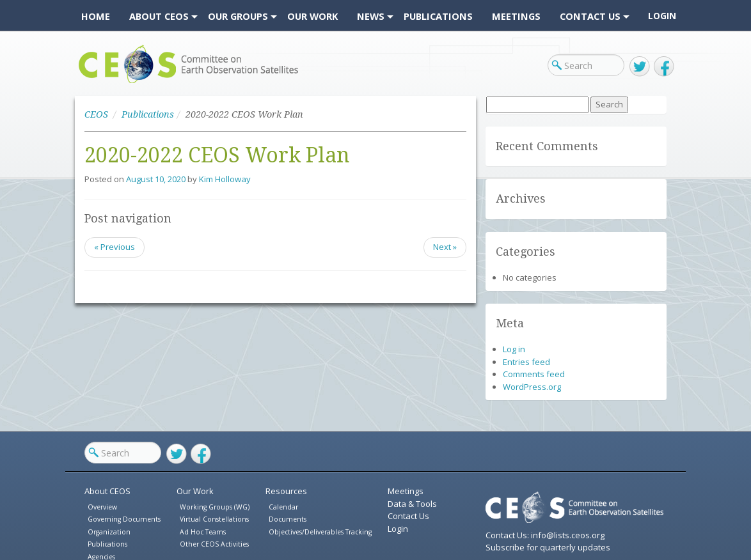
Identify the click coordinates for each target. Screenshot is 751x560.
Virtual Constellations (214, 519)
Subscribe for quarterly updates (548, 547)
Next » (445, 247)
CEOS (89, 83)
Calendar (283, 507)
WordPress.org (532, 387)
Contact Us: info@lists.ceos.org (545, 535)
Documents (288, 519)
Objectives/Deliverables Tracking (320, 532)
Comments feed (534, 374)
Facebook (664, 66)
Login (662, 16)
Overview (102, 507)
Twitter (640, 66)
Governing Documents (124, 519)
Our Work (195, 491)
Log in (514, 349)
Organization (109, 532)
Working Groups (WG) (215, 507)
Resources (286, 491)
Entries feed (526, 362)
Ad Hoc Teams (203, 532)
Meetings (406, 491)
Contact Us (408, 516)
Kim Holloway (225, 179)
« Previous (115, 247)
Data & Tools (412, 504)
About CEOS (107, 491)
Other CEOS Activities (214, 544)
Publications (148, 114)
